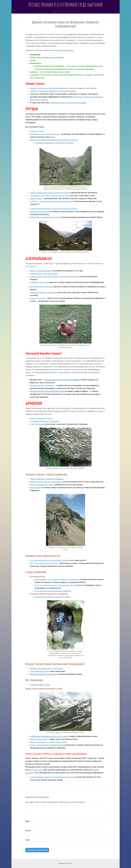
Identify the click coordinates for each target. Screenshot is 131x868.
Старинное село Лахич (39, 282)
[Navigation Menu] (117, 11)
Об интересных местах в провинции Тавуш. (52, 597)
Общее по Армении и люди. (41, 418)
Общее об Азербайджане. (41, 271)
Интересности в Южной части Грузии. (45, 217)
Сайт (28, 840)
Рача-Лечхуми (36, 198)
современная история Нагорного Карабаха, (62, 380)
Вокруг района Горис (39, 739)
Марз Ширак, (35, 488)
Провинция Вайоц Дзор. (40, 685)
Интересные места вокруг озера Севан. (46, 668)
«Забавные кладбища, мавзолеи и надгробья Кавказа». (53, 91)
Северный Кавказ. (67, 50)
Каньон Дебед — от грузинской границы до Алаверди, (57, 579)
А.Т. (72, 863)
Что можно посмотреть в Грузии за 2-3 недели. (54, 143)
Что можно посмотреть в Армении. (45, 421)
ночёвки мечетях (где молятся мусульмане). (68, 103)
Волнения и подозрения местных (44, 674)
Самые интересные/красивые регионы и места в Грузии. (54, 140)
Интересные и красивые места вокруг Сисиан (49, 736)
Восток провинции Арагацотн (42, 485)
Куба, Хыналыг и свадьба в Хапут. (44, 274)
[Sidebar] (14, 11)
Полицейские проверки (40, 671)
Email (28, 831)
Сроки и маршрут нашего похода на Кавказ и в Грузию (53, 777)
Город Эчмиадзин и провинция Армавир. (47, 479)
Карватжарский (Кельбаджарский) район (47, 391)
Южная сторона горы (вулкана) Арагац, (46, 482)
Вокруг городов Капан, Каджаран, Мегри (47, 745)
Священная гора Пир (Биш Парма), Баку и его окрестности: (54, 277)
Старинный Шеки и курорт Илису (44, 292)
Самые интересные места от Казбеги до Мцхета (50, 193)
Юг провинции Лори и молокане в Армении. (53, 591)
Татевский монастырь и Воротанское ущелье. (49, 742)
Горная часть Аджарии (39, 211)
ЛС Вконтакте (36, 770)
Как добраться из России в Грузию (44, 134)
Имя (28, 821)
